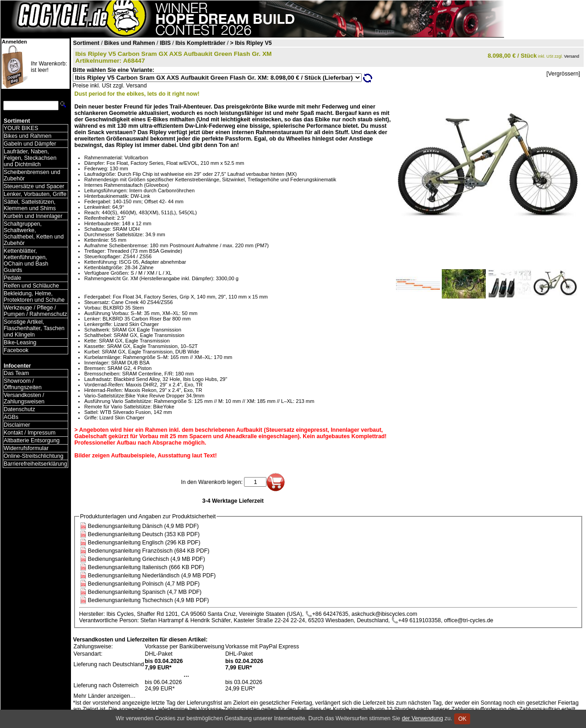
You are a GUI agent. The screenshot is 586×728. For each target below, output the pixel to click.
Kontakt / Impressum (30, 433)
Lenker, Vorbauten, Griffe (35, 194)
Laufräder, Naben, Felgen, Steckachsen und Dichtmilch (30, 158)
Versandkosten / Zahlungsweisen (24, 398)
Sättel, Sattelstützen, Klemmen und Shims (30, 205)
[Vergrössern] (563, 74)
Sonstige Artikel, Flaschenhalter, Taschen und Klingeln (34, 328)
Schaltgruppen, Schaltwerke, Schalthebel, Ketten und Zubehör (34, 234)
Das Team (16, 373)
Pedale (12, 278)
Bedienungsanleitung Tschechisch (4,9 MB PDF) (149, 600)
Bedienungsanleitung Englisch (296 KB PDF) (144, 543)
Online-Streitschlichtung (33, 456)
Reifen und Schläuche (31, 286)
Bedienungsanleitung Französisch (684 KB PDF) (149, 551)
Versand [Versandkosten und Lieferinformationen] (572, 56)
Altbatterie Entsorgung (32, 440)
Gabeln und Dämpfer (30, 144)
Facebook (16, 350)
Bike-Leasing (20, 342)
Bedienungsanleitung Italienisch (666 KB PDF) (146, 567)
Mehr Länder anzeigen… (105, 696)
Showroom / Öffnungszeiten (23, 384)
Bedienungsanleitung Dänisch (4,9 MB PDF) (143, 526)
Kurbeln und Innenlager (33, 216)
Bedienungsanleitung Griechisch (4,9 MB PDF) (146, 559)
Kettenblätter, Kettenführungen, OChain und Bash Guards (26, 261)
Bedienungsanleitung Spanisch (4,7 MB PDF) (145, 592)
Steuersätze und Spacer (34, 186)
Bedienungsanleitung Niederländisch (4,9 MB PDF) (152, 576)
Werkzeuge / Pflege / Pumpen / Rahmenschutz (35, 311)
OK (462, 719)
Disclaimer (17, 425)
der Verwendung (423, 718)
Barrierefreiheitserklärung (35, 464)
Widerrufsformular (26, 448)
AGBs (11, 417)
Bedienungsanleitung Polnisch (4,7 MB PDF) (144, 584)
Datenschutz (19, 409)
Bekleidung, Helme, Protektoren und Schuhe (34, 297)
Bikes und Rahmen (27, 136)
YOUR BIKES (21, 128)
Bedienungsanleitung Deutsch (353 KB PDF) (144, 534)
